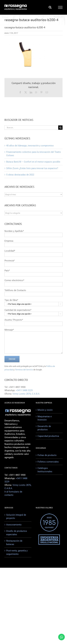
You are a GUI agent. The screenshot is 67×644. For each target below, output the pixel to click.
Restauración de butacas (14, 543)
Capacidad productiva (48, 436)
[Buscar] (60, 128)
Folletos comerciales (48, 462)
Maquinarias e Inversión (45, 418)
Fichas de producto (47, 455)
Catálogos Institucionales (45, 470)
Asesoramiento (14, 525)
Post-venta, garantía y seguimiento (17, 552)
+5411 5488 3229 (24, 390)
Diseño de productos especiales (17, 533)
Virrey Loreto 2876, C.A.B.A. (26, 394)
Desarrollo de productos (44, 428)
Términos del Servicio (24, 370)
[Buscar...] (31, 128)
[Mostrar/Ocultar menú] (60, 7)
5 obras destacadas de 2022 (20, 175)
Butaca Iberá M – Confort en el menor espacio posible (33, 162)
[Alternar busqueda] (50, 7)
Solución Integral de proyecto (16, 517)
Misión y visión (45, 410)
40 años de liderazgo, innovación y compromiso (30, 146)
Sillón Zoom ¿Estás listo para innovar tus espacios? (32, 168)
